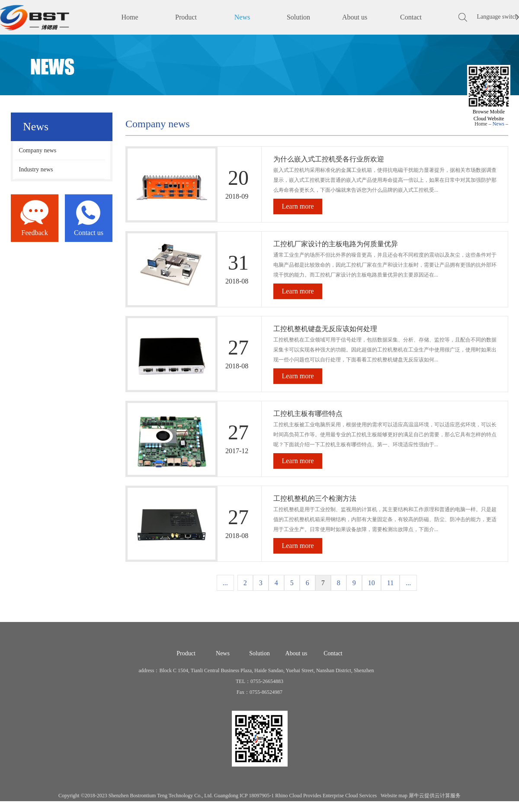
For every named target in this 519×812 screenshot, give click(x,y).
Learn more (298, 206)
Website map (393, 796)
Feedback (34, 233)
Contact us (89, 233)
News (498, 124)
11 (390, 583)
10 (372, 583)
